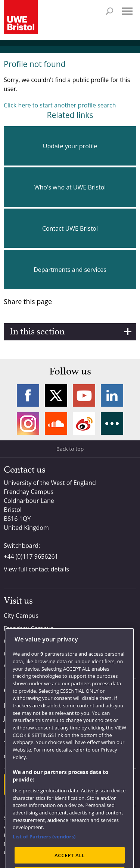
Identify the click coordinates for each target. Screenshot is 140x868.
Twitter (56, 395)
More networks (112, 424)
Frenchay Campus (29, 628)
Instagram (28, 424)
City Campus (21, 616)
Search (109, 11)
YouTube (84, 395)
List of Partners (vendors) (44, 847)
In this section (37, 332)
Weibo (84, 424)
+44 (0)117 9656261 (31, 556)
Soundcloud (56, 424)
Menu (127, 11)
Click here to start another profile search (60, 105)
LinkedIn (112, 395)
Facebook (28, 395)
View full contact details (36, 569)
